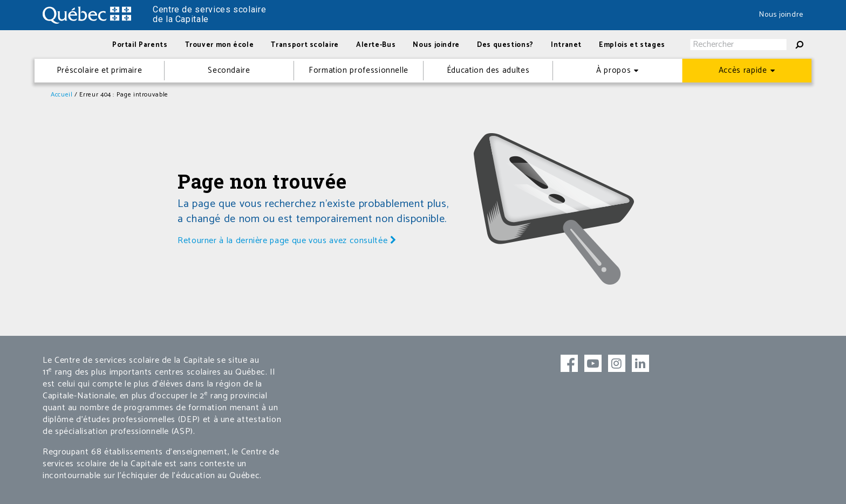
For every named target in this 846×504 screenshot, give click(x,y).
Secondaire (229, 70)
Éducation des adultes (488, 70)
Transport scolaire (305, 45)
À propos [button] (613, 70)
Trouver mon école (220, 45)
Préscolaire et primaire (100, 70)
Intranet (566, 45)
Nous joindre (781, 15)
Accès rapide (743, 70)
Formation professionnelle (359, 70)
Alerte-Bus (376, 45)
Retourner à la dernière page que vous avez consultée (287, 241)
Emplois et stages (632, 45)
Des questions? (505, 45)
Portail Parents (140, 45)
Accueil (62, 95)
